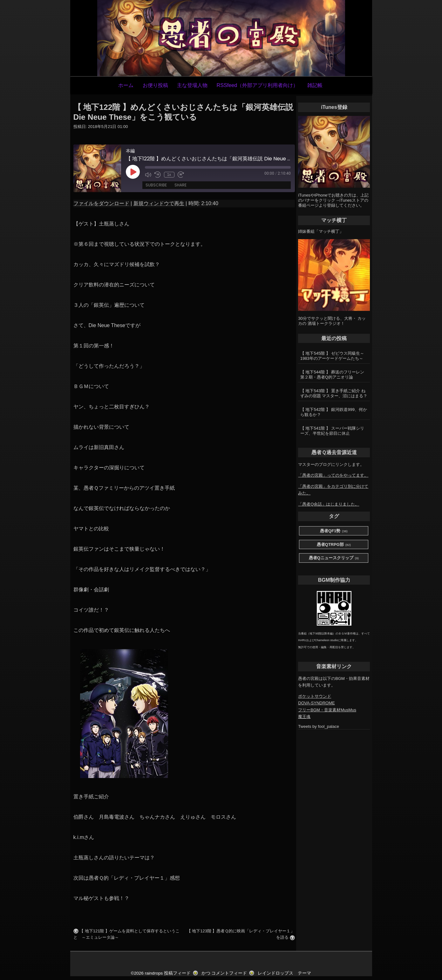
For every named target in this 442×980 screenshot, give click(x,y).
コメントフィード (229, 973)
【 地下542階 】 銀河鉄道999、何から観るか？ (334, 412)
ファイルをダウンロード (101, 203)
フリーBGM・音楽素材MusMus (327, 710)
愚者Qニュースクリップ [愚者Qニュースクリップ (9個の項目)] (334, 558)
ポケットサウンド (315, 696)
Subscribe (156, 185)
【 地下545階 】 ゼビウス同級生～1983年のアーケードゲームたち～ (332, 356)
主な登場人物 (192, 85)
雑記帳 (315, 85)
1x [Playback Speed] (169, 175)
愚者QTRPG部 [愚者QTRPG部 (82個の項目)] (334, 545)
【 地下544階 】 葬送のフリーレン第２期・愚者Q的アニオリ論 (332, 375)
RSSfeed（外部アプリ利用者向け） (257, 85)
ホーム (126, 85)
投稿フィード (177, 973)
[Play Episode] (133, 172)
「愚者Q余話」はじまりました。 (329, 504)
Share (180, 185)
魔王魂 (304, 717)
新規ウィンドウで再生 (159, 203)
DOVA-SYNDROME (316, 703)
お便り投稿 (155, 85)
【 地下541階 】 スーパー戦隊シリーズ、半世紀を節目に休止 (332, 431)
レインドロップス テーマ (284, 973)
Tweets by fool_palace (319, 726)
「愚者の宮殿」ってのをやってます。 (333, 475)
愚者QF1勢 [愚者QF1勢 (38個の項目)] (334, 531)
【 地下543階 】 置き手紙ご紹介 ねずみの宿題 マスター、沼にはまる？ (334, 393)
